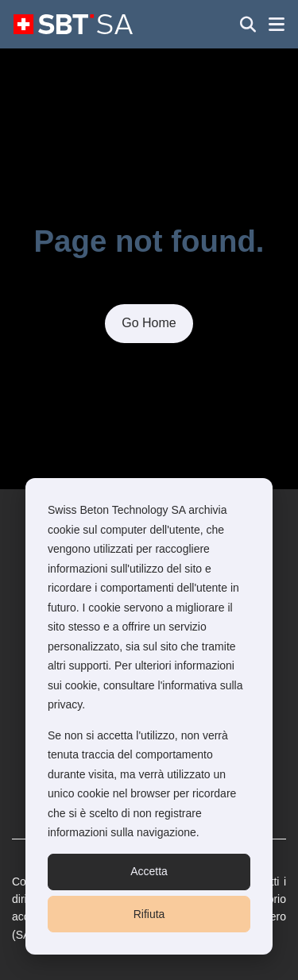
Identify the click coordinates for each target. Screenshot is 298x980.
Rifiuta (149, 914)
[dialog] (149, 716)
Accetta (149, 871)
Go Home (149, 323)
